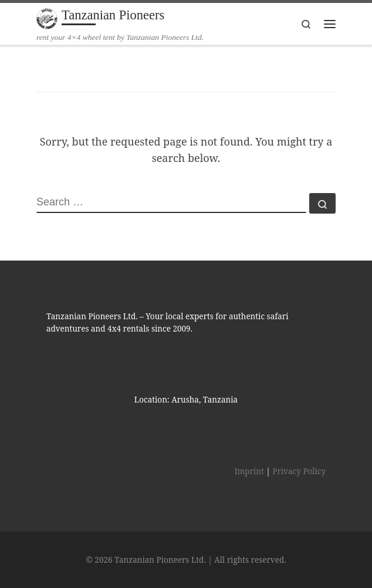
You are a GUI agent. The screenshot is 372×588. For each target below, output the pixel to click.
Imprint (249, 471)
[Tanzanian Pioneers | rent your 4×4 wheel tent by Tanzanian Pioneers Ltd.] (47, 17)
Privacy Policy (299, 471)
